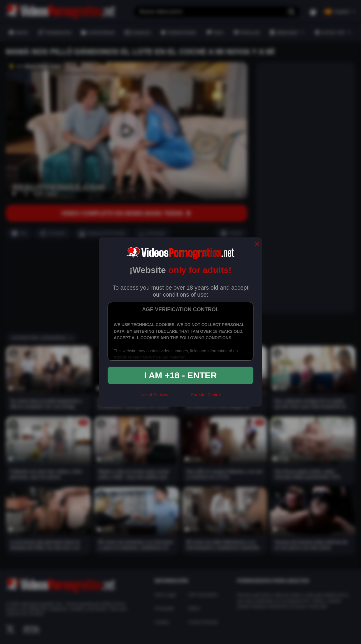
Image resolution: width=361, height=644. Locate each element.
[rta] (179, 397)
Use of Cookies (154, 395)
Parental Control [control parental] (206, 395)
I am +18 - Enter (180, 375)
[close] (257, 244)
